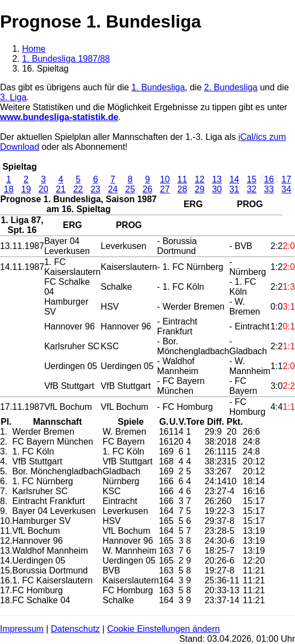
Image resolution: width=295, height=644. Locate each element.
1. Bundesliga (158, 87)
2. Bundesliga (231, 87)
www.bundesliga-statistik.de (59, 117)
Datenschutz (75, 629)
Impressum (22, 629)
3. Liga (13, 97)
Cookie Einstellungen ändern (163, 629)
